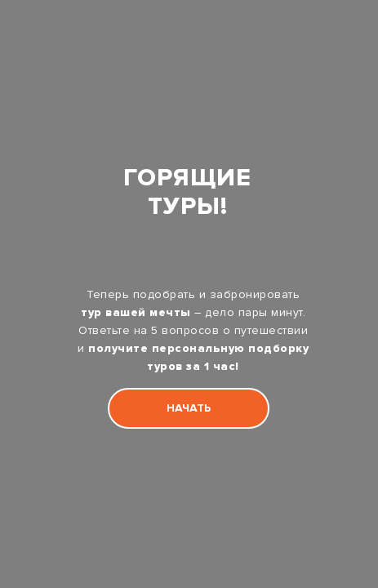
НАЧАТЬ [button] (189, 408)
